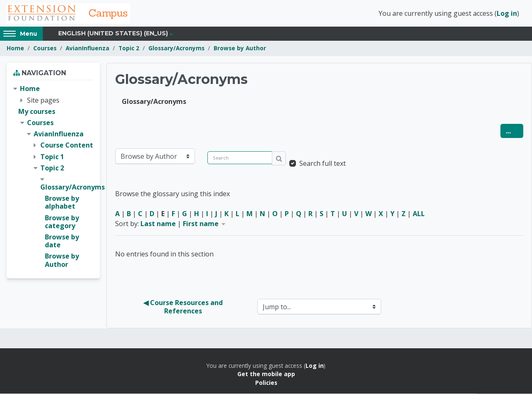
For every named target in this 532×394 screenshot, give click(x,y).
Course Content (67, 146)
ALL (419, 214)
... (515, 131)
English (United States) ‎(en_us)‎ (113, 34)
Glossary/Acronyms (176, 49)
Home (15, 49)
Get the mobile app (266, 375)
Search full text (323, 164)
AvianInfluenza (87, 49)
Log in (507, 14)
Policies (266, 383)
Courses (45, 49)
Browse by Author (240, 49)
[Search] (240, 158)
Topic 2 (129, 49)
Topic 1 (52, 157)
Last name (158, 224)
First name (205, 224)
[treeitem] (53, 177)
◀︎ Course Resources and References (184, 307)
